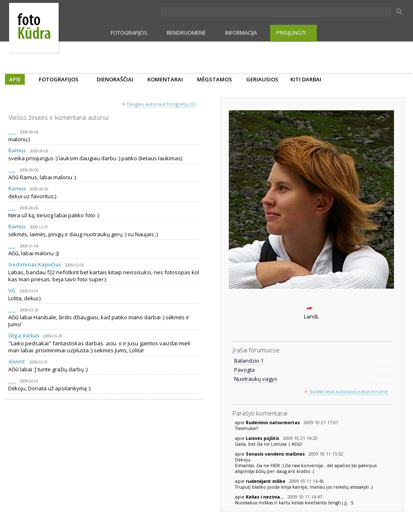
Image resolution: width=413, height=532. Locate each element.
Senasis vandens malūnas (276, 454)
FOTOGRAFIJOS (129, 33)
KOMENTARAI (165, 79)
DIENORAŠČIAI (115, 79)
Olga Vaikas (24, 335)
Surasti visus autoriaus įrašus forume (349, 392)
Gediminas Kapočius (35, 264)
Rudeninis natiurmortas (273, 423)
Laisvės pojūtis (263, 438)
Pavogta (244, 370)
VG (12, 290)
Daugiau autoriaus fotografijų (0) (161, 104)
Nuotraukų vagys (256, 379)
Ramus (17, 150)
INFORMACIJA (241, 33)
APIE (15, 79)
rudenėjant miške (266, 481)
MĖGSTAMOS (215, 79)
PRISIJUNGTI (291, 33)
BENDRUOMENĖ (186, 33)
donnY (17, 361)
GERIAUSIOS (262, 79)
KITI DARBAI (306, 79)
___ (12, 131)
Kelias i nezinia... (265, 497)
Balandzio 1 (249, 361)
